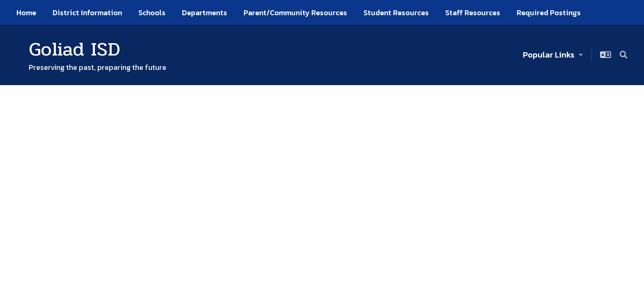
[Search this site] (623, 55)
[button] (553, 55)
